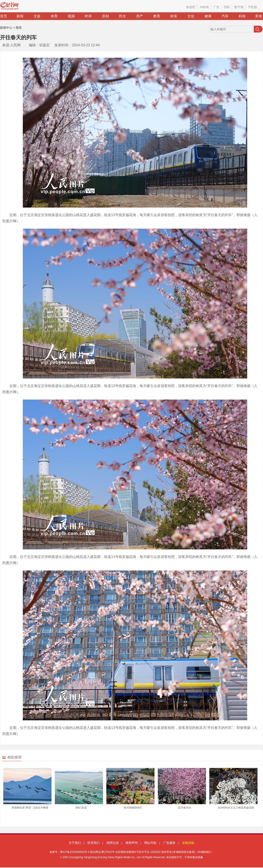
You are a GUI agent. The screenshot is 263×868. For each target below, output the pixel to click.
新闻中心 (6, 28)
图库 (19, 28)
